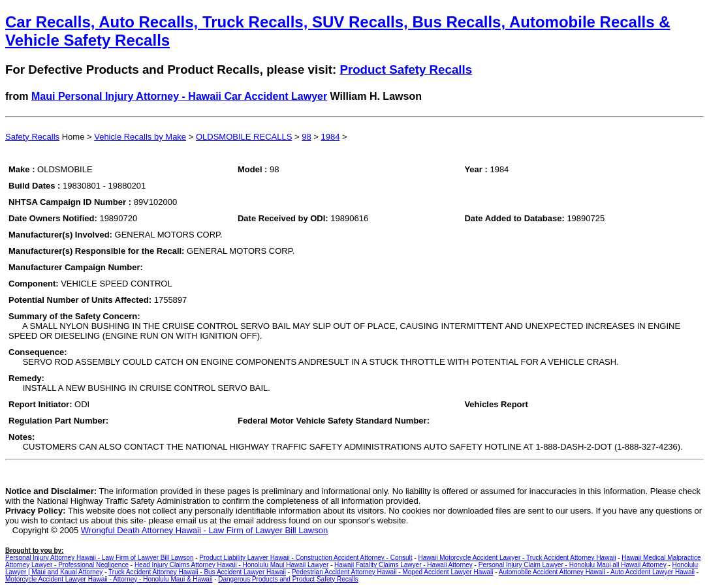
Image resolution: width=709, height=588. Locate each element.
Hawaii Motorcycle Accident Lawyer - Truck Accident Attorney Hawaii (517, 558)
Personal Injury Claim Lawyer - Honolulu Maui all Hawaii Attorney (573, 565)
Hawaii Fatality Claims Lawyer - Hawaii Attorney (403, 565)
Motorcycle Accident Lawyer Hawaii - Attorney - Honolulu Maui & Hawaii (109, 579)
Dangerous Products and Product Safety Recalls (288, 579)
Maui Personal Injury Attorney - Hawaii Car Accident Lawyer (179, 96)
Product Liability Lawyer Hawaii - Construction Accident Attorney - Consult (306, 558)
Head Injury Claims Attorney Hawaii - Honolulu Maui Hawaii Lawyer (231, 565)
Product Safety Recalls (406, 70)
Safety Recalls (32, 137)
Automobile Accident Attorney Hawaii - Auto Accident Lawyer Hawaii (597, 572)
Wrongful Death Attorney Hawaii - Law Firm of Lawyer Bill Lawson (204, 530)
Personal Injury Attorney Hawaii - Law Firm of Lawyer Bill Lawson (99, 558)
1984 (330, 137)
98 (306, 137)
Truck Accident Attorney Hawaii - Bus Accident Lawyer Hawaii (197, 572)
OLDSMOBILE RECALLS (244, 137)
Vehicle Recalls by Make (140, 137)
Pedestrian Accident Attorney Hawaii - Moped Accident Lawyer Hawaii (393, 572)
